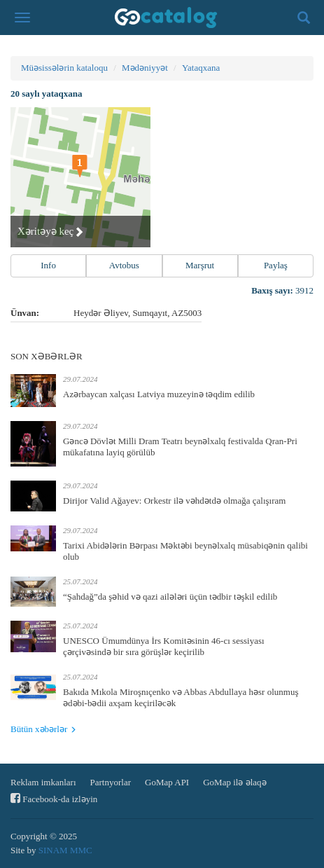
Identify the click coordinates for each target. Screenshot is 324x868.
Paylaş (276, 265)
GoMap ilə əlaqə (234, 782)
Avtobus (124, 265)
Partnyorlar (111, 782)
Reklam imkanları (43, 782)
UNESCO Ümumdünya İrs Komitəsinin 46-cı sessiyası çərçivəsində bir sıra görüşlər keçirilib (164, 646)
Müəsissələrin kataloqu (64, 68)
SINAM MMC (65, 850)
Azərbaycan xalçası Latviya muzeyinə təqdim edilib (159, 394)
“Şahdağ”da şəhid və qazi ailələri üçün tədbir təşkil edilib (170, 597)
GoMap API (167, 782)
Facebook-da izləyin (54, 798)
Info (48, 265)
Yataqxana (201, 68)
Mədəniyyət (145, 68)
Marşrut (200, 265)
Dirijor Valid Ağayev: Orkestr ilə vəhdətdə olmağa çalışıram (174, 501)
